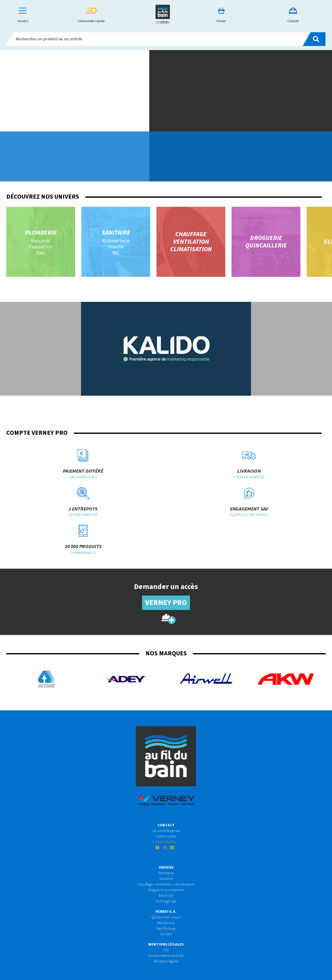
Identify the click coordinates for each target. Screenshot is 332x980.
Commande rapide (91, 15)
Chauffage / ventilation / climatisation (166, 884)
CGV (166, 950)
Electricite (166, 896)
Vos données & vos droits (166, 956)
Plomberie (166, 873)
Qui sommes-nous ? (166, 917)
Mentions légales (166, 961)
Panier (221, 15)
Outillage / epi (166, 901)
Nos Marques (166, 929)
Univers (23, 15)
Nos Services (166, 923)
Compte (293, 15)
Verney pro (166, 603)
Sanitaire (166, 879)
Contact (166, 934)
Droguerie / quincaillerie (166, 890)
